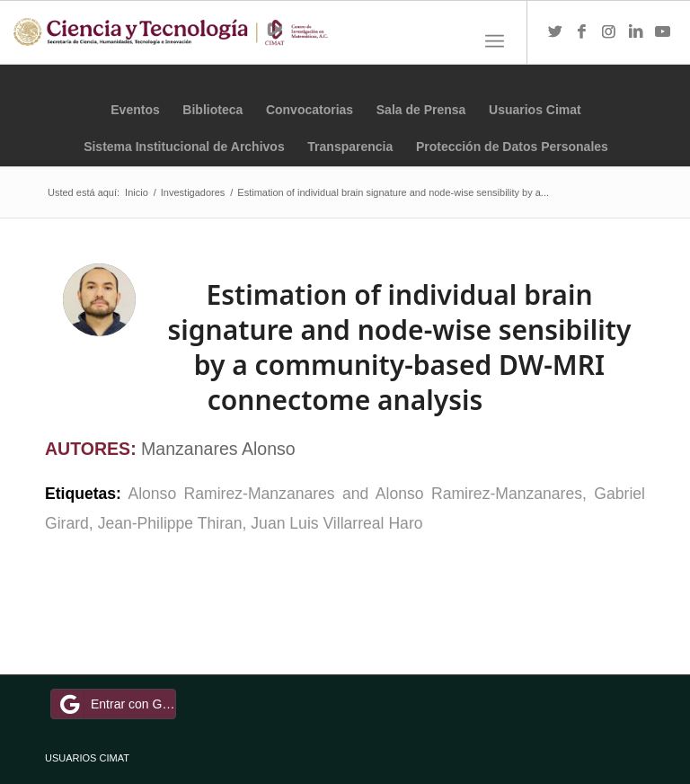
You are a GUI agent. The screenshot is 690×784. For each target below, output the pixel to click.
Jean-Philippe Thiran (170, 523)
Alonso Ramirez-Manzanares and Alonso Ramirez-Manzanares (355, 494)
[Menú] (495, 41)
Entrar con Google (116, 704)
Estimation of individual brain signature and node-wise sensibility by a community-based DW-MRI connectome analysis (400, 347)
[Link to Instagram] (609, 32)
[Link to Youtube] (663, 32)
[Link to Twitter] (555, 32)
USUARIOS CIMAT (87, 758)
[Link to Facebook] (582, 32)
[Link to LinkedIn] (636, 32)
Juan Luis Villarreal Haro (336, 523)
